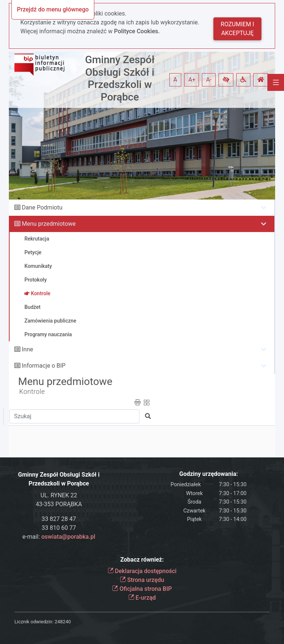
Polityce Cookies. (137, 31)
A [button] (175, 80)
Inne (28, 349)
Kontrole (32, 392)
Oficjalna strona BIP (142, 589)
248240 (63, 622)
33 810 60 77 (59, 528)
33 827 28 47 (59, 519)
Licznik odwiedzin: (34, 622)
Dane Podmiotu (42, 207)
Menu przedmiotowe (49, 224)
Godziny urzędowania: (209, 474)
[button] (226, 80)
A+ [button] (192, 80)
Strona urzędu (142, 580)
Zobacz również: (142, 560)
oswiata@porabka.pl (68, 537)
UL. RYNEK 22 (59, 495)
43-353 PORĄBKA (59, 504)
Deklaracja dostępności (142, 571)
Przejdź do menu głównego (53, 9)
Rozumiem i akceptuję (237, 29)
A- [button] (209, 80)
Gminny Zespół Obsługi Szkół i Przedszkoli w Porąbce (120, 78)
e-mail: (59, 537)
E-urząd (142, 598)
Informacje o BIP (44, 366)
